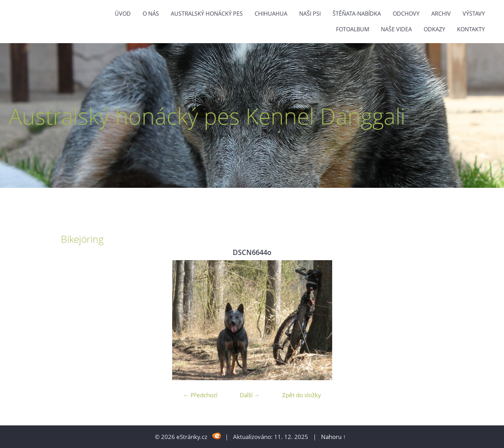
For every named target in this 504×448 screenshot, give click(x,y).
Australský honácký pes (207, 14)
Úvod (123, 14)
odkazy (434, 29)
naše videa (396, 29)
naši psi (310, 14)
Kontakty (471, 29)
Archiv (441, 14)
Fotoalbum (353, 29)
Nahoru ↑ (334, 437)
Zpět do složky (302, 395)
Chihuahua (271, 14)
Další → (250, 395)
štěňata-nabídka (357, 14)
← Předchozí (200, 395)
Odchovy (406, 14)
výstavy (474, 14)
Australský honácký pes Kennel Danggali (207, 116)
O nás (151, 14)
